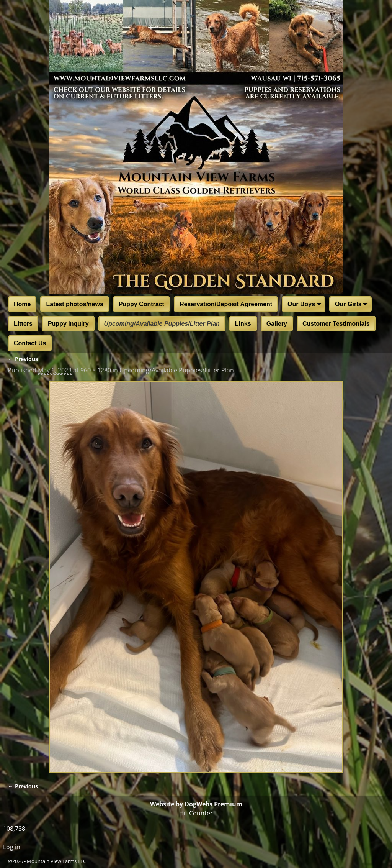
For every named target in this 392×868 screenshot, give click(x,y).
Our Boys (306, 305)
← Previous (23, 359)
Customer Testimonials (336, 324)
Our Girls (353, 305)
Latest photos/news (74, 304)
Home (22, 304)
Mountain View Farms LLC (56, 861)
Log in (12, 847)
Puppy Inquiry (68, 324)
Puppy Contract (141, 304)
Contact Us (30, 343)
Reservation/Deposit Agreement (226, 304)
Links (243, 324)
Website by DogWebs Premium (196, 804)
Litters (23, 324)
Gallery (277, 324)
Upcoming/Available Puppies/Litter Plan (162, 324)
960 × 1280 (96, 370)
